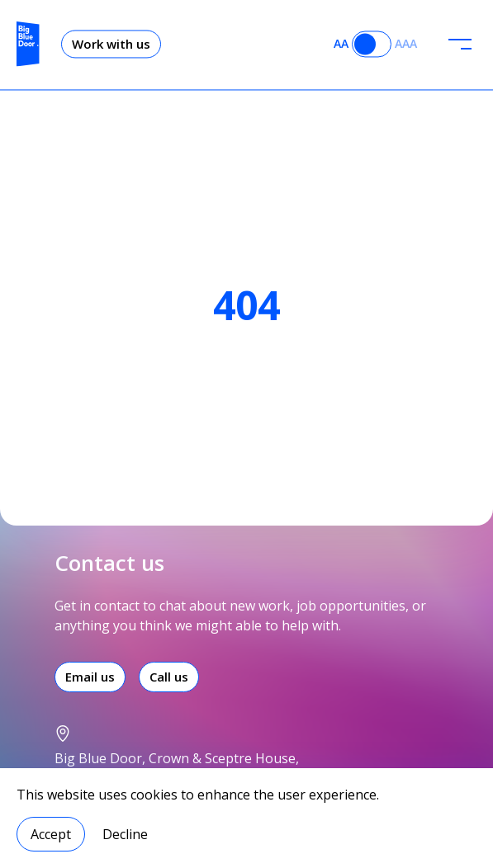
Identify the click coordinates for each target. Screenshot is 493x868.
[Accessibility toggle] (372, 38)
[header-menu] (460, 38)
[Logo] (28, 38)
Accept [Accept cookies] (51, 834)
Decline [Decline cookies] (125, 834)
